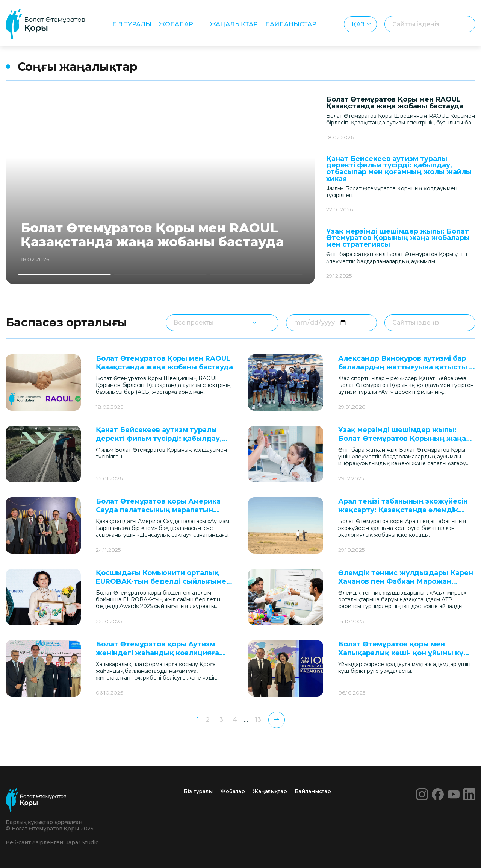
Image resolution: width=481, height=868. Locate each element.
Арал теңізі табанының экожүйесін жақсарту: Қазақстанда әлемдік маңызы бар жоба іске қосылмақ (403, 510)
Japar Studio (82, 842)
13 (258, 720)
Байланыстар (291, 24)
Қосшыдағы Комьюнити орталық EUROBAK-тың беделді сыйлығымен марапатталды (163, 582)
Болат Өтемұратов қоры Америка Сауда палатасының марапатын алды (158, 510)
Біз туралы (132, 24)
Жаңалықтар (234, 24)
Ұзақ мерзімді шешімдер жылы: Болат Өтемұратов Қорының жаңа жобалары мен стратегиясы (398, 238)
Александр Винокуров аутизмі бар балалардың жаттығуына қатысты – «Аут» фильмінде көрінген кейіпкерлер (405, 372)
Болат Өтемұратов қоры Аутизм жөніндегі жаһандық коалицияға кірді (157, 653)
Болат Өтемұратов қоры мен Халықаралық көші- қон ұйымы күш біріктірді (404, 653)
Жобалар (176, 24)
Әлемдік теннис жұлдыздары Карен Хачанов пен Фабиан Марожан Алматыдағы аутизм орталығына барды (406, 586)
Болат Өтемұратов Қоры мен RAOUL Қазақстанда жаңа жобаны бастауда (152, 235)
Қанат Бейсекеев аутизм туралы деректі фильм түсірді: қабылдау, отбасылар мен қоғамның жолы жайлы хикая (399, 169)
